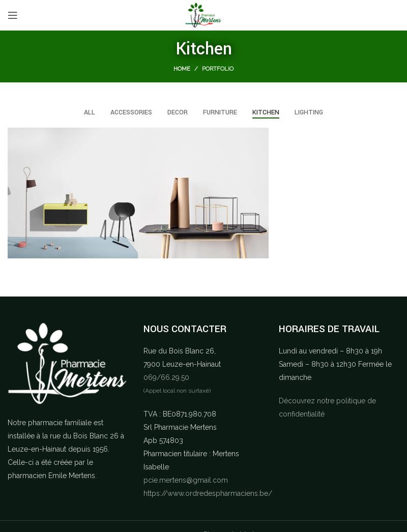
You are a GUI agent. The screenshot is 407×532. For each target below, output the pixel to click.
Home (182, 69)
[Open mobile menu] (13, 15)
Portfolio (218, 69)
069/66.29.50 (166, 377)
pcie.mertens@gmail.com (186, 480)
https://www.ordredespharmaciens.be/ (208, 493)
